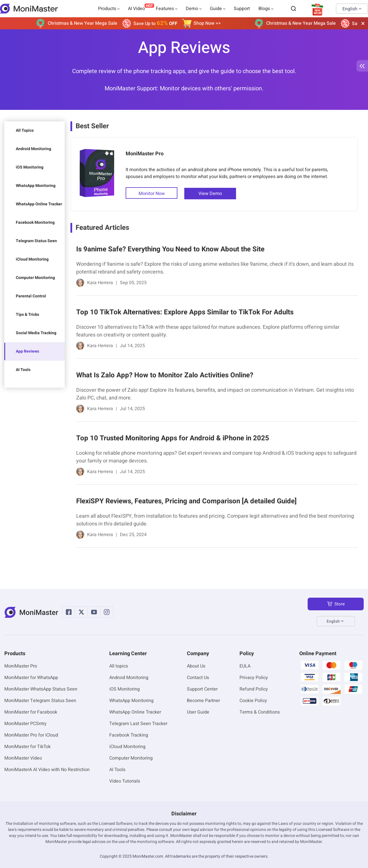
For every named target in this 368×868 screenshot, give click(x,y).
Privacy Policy (254, 678)
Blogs (264, 9)
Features (165, 9)
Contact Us (198, 678)
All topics (119, 666)
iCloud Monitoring (32, 259)
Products (107, 9)
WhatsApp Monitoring (36, 186)
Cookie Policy (253, 701)
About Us (196, 666)
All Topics (25, 130)
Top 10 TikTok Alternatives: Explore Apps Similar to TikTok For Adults (185, 312)
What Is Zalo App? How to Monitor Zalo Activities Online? (165, 375)
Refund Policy (254, 689)
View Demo (210, 194)
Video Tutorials (125, 781)
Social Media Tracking (36, 333)
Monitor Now (152, 194)
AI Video (136, 9)
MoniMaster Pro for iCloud (31, 735)
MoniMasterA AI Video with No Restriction (47, 770)
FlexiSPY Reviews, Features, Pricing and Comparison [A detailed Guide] (186, 501)
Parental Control (31, 296)
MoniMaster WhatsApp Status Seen (41, 689)
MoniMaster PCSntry (25, 724)
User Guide (198, 712)
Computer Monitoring (35, 278)
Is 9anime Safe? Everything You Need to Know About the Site (170, 249)
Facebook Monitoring (35, 222)
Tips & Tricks (27, 314)
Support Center (202, 689)
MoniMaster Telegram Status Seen (40, 701)
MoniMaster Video (23, 758)
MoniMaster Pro (145, 154)
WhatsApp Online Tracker (39, 204)
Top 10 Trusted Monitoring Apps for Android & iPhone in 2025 (173, 438)
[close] (363, 23)
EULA (245, 666)
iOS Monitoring (30, 167)
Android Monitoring (33, 149)
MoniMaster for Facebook (31, 712)
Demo (192, 9)
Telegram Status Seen (36, 241)
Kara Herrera (100, 283)
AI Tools (23, 370)
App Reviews (27, 351)
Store (336, 604)
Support (242, 9)
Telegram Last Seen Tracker (138, 724)
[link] (214, 267)
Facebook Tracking (129, 735)
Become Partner (203, 701)
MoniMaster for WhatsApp (31, 678)
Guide (216, 9)
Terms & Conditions (260, 712)
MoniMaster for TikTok (27, 747)
